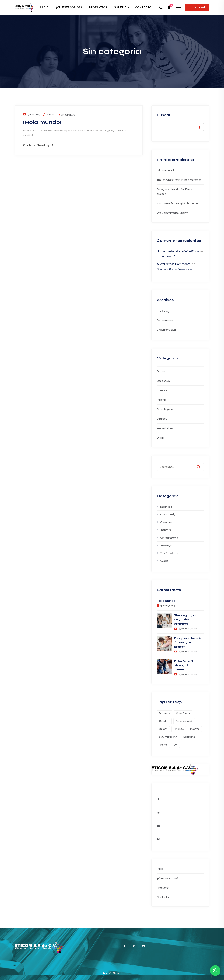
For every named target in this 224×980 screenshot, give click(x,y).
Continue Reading (36, 145)
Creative (162, 390)
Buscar (164, 115)
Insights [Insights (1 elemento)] (195, 729)
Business (162, 371)
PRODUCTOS (98, 7)
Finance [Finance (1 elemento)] (179, 729)
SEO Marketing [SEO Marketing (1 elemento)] (168, 737)
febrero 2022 (165, 320)
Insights (162, 400)
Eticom (117, 973)
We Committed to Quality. (172, 213)
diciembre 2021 (167, 330)
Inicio (160, 869)
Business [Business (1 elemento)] (164, 713)
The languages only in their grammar (179, 180)
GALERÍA (120, 7)
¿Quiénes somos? (168, 878)
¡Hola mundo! (42, 122)
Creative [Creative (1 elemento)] (164, 721)
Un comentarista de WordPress (178, 251)
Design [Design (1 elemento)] (163, 729)
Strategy (162, 419)
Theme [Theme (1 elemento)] (163, 745)
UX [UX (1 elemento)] (176, 745)
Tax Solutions (165, 428)
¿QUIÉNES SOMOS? (69, 7)
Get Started (197, 7)
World (161, 438)
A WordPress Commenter (174, 264)
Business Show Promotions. (175, 269)
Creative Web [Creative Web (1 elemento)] (184, 721)
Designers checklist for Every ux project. (188, 642)
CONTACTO (143, 7)
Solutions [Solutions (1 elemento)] (189, 737)
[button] (215, 971)
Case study (164, 381)
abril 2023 (163, 311)
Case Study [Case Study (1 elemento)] (183, 713)
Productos (163, 888)
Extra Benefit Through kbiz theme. (178, 203)
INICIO (44, 7)
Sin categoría (68, 115)
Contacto (163, 897)
